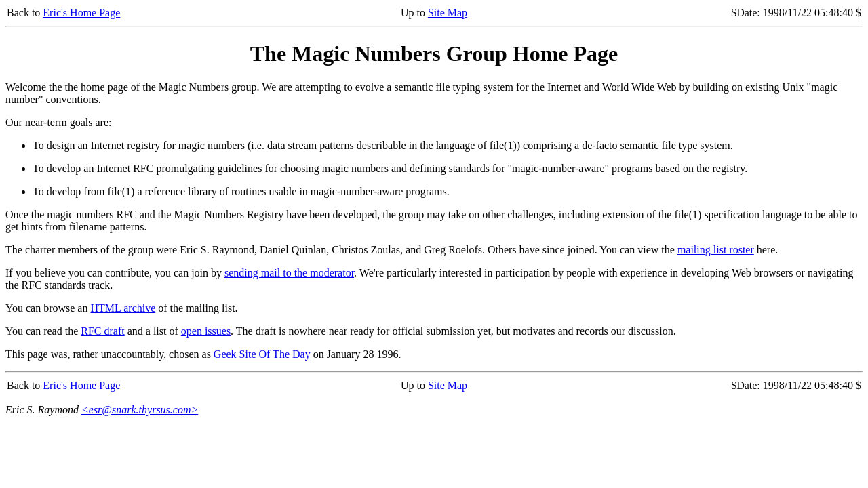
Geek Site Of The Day (262, 354)
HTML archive (123, 308)
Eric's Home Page (81, 13)
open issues (206, 331)
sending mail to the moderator (289, 273)
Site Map (448, 13)
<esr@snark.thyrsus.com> (140, 410)
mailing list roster (716, 250)
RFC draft (102, 331)
